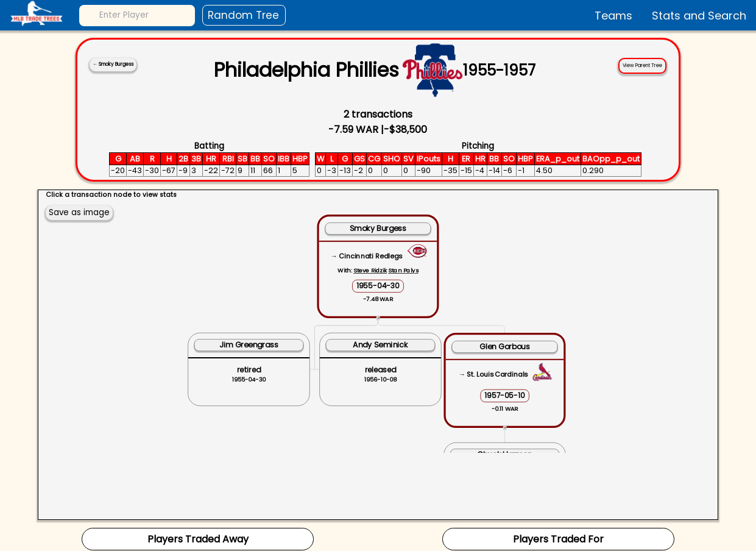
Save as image (79, 212)
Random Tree (243, 15)
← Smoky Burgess (113, 64)
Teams (613, 16)
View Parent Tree (642, 66)
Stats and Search (699, 16)
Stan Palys (403, 270)
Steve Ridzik (370, 270)
